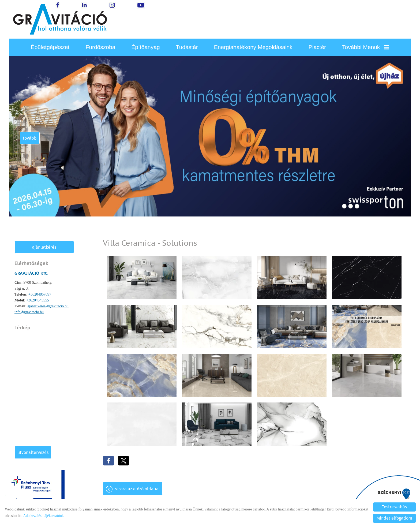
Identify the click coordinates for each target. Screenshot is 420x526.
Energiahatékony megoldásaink (253, 47)
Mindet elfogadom (394, 518)
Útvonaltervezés (33, 452)
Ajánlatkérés (44, 247)
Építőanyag (145, 47)
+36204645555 (38, 300)
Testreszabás (394, 507)
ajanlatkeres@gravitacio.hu (48, 306)
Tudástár (187, 47)
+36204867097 (40, 294)
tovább (30, 138)
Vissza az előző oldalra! (137, 489)
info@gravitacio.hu (29, 312)
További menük (366, 47)
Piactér (317, 47)
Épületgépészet (50, 47)
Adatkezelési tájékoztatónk (43, 516)
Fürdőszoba (100, 47)
